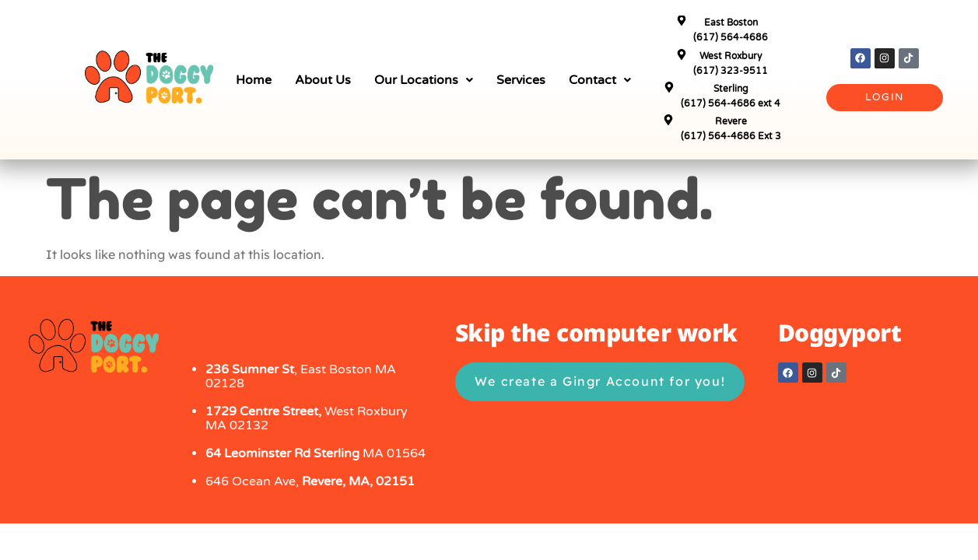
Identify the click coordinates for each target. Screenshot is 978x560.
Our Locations (424, 80)
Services (521, 80)
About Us (323, 80)
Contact (600, 80)
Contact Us (238, 332)
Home (254, 80)
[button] (424, 80)
